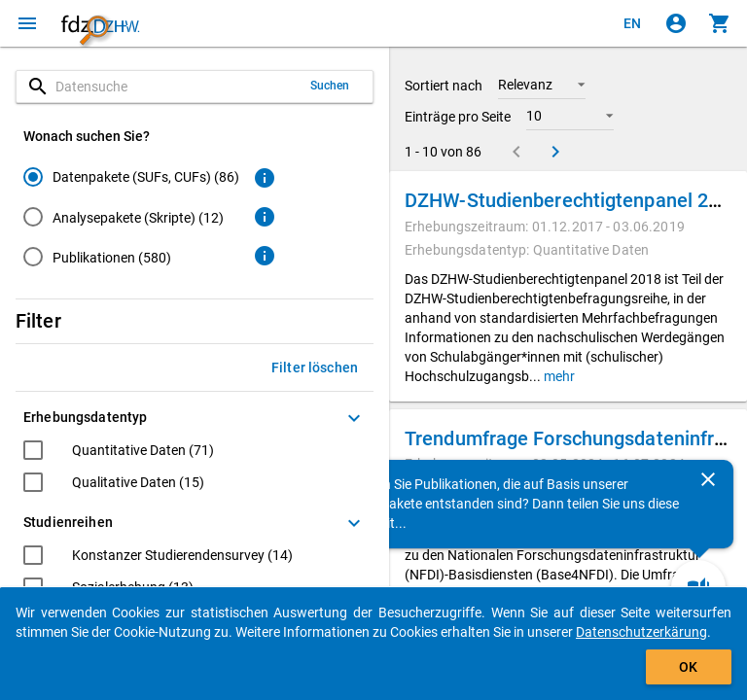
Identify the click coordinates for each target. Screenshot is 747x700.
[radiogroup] (131, 221)
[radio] (131, 176)
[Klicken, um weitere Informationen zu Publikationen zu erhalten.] (265, 256)
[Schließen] (708, 479)
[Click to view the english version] (632, 23)
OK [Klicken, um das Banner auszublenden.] (688, 667)
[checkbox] (119, 453)
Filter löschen (315, 367)
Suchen (330, 86)
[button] (542, 85)
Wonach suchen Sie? (87, 136)
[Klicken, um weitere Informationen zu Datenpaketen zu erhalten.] (265, 178)
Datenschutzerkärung (641, 632)
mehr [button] (558, 376)
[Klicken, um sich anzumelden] (676, 23)
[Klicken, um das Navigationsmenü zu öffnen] (27, 23)
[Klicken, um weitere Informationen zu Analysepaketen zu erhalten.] (265, 217)
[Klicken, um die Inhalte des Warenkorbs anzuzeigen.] (720, 23)
